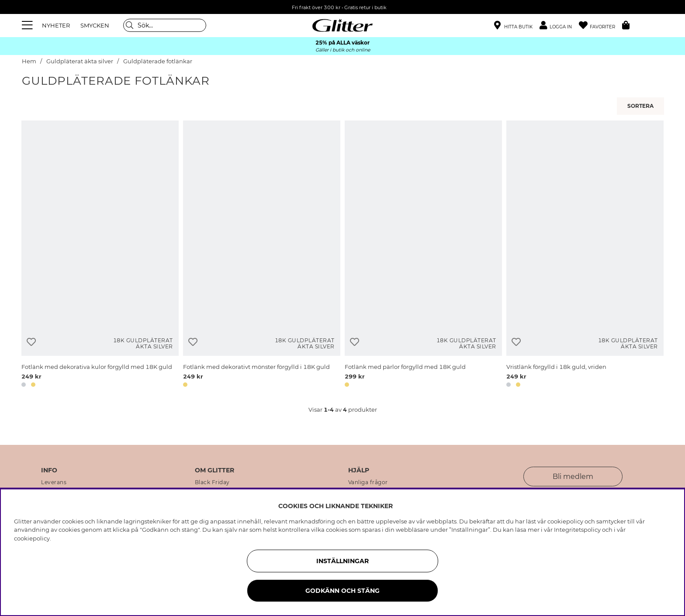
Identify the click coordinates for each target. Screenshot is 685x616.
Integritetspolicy (577, 530)
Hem (29, 61)
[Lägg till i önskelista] (31, 342)
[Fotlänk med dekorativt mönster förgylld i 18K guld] (262, 255)
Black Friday (212, 482)
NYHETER (56, 25)
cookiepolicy (32, 538)
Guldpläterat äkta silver (80, 61)
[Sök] (165, 25)
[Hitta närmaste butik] (513, 26)
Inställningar (342, 561)
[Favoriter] (600, 26)
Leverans (54, 482)
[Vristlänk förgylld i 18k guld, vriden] (585, 255)
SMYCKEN (95, 25)
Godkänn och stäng (342, 591)
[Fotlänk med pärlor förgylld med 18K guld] (423, 255)
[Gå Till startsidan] (342, 25)
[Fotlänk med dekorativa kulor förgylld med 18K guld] (100, 255)
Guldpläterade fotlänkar (158, 61)
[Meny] (28, 25)
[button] (559, 26)
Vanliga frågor (368, 482)
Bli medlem (573, 477)
